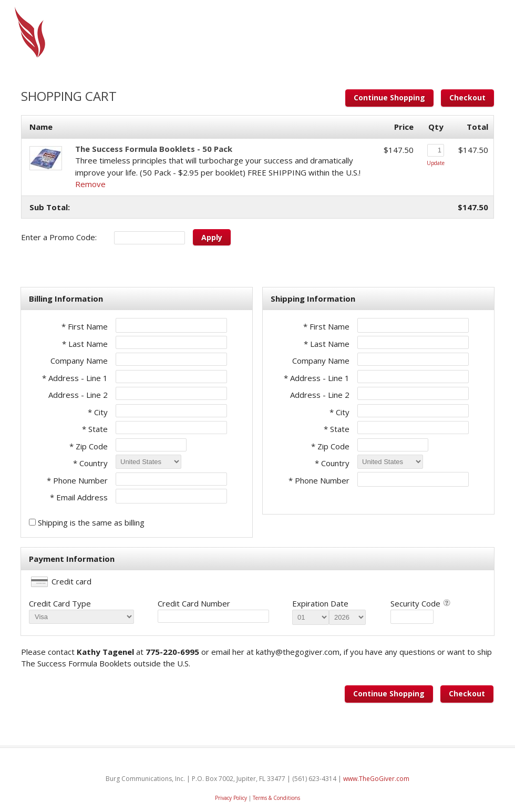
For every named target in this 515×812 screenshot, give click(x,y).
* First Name (85, 326)
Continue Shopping (389, 97)
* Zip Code (89, 446)
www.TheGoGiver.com (376, 779)
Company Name (79, 361)
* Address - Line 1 (75, 378)
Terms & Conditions (276, 798)
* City (98, 412)
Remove (90, 184)
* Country (90, 463)
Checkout (467, 97)
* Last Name (85, 344)
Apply (212, 237)
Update (436, 163)
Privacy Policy (231, 798)
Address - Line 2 (78, 395)
